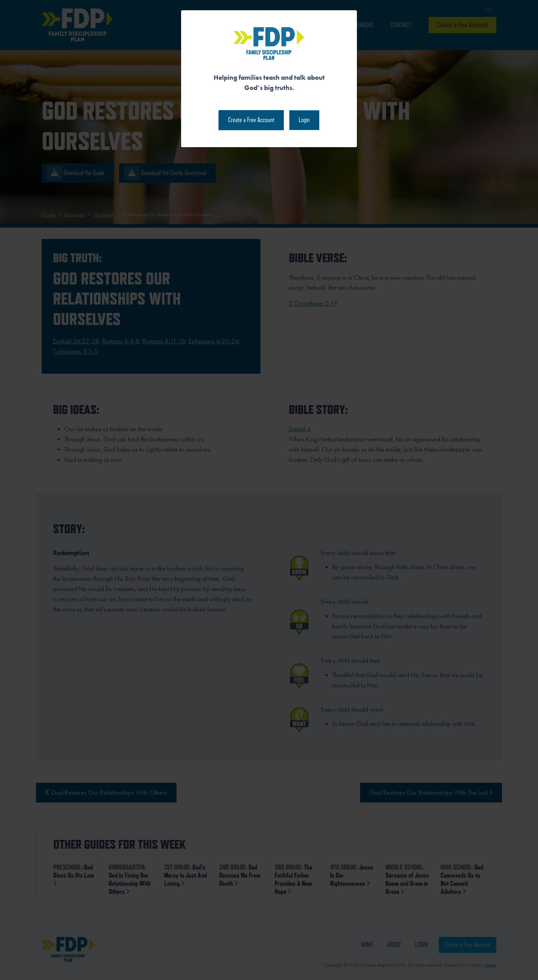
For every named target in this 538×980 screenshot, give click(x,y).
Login (304, 120)
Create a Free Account (251, 120)
